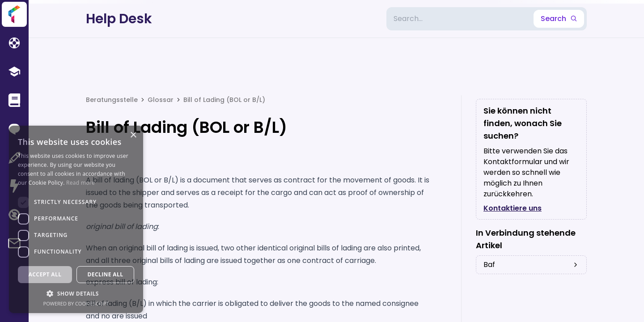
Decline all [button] (106, 274)
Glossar (161, 100)
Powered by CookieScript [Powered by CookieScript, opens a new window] (76, 303)
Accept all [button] (45, 274)
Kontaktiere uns (513, 208)
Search (559, 19)
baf (531, 265)
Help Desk (119, 19)
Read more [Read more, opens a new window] (80, 183)
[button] (76, 293)
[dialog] (76, 219)
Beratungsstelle (112, 100)
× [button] (133, 135)
